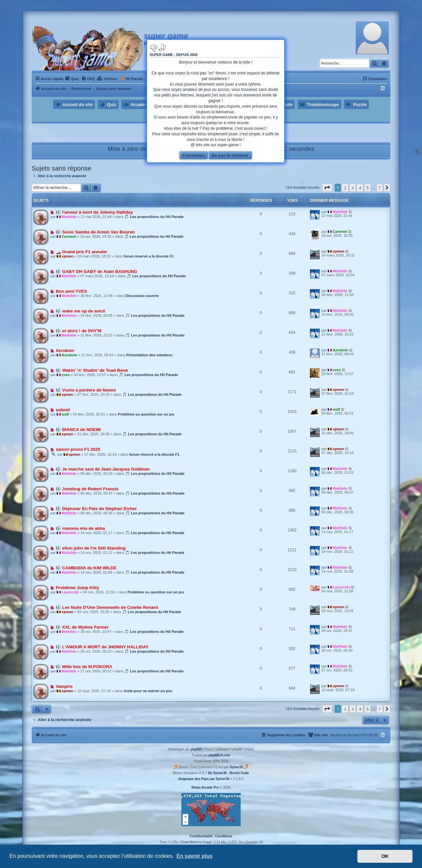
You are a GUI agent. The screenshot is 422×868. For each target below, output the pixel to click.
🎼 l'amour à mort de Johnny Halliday (94, 212)
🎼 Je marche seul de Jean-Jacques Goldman (103, 469)
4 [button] (360, 188)
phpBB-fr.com (219, 755)
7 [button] (380, 188)
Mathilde (69, 217)
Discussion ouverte (142, 296)
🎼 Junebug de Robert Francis (87, 489)
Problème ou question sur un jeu (146, 414)
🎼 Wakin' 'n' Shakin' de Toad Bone (92, 370)
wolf (65, 414)
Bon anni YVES (71, 291)
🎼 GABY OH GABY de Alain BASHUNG (96, 271)
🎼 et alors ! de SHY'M (79, 331)
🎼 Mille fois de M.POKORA (84, 667)
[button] (327, 188)
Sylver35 (236, 767)
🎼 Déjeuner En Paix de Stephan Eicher (96, 509)
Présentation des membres (150, 355)
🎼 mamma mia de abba (80, 528)
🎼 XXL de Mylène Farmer (82, 627)
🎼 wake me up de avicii (80, 311)
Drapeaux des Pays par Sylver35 (204, 779)
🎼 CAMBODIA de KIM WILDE (86, 568)
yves (66, 375)
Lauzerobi (70, 592)
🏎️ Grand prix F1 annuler (82, 252)
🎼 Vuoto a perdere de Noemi (86, 390)
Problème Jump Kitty (77, 588)
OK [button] (385, 856)
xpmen (67, 256)
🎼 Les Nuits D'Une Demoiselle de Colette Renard (107, 607)
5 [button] (367, 188)
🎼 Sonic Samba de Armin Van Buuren (95, 232)
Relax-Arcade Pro (205, 787)
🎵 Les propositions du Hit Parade (154, 217)
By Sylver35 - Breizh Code (228, 773)
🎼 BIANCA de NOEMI (78, 430)
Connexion (193, 155)
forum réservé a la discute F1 (149, 256)
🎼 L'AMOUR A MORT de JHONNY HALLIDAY (102, 647)
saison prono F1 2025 (78, 449)
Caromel (69, 236)
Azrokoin (65, 351)
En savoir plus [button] (194, 856)
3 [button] (353, 188)
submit (63, 410)
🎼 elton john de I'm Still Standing (91, 548)
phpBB (196, 749)
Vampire (64, 686)
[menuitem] (72, 79)
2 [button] (345, 188)
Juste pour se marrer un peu (148, 691)
